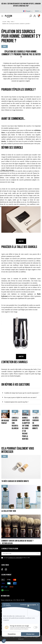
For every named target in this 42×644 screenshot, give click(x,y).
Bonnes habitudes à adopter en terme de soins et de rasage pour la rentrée (26, 428)
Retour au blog (6, 543)
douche (4, 141)
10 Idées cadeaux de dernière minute (15, 481)
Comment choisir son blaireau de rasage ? (17, 541)
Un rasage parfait (5, 422)
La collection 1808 (9, 511)
